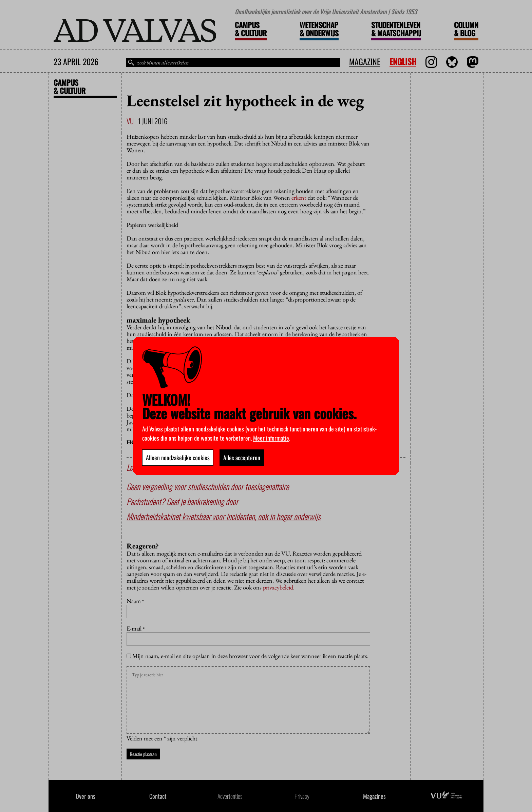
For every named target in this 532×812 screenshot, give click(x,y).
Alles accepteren (242, 458)
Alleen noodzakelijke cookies (178, 458)
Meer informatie (271, 438)
